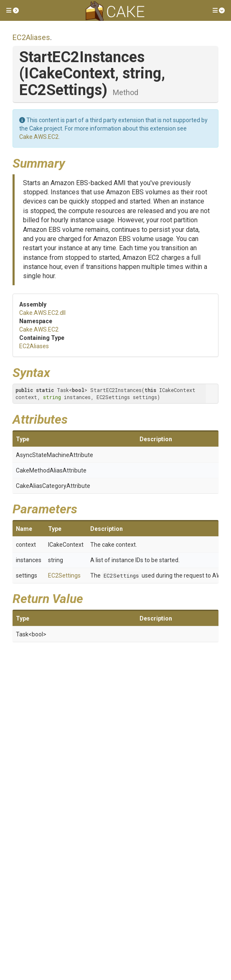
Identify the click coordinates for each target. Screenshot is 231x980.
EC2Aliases (31, 37)
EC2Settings (64, 575)
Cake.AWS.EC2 (39, 137)
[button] (13, 10)
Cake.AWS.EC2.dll (42, 313)
